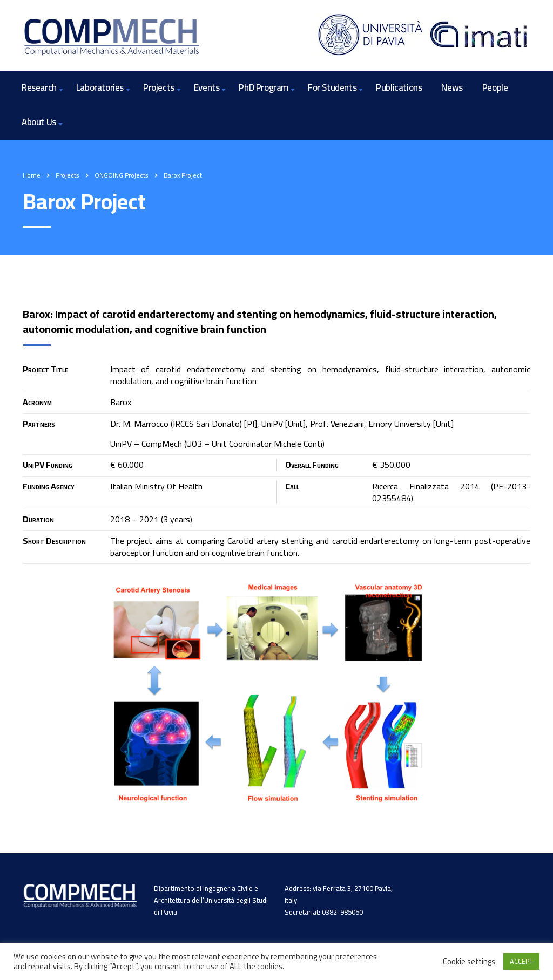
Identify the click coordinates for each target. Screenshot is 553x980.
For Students (332, 87)
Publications (399, 87)
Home (32, 175)
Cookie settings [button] (469, 962)
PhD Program (264, 87)
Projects (159, 87)
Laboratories (100, 87)
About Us (39, 122)
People (495, 87)
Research (39, 87)
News (452, 87)
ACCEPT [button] (521, 961)
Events (207, 87)
